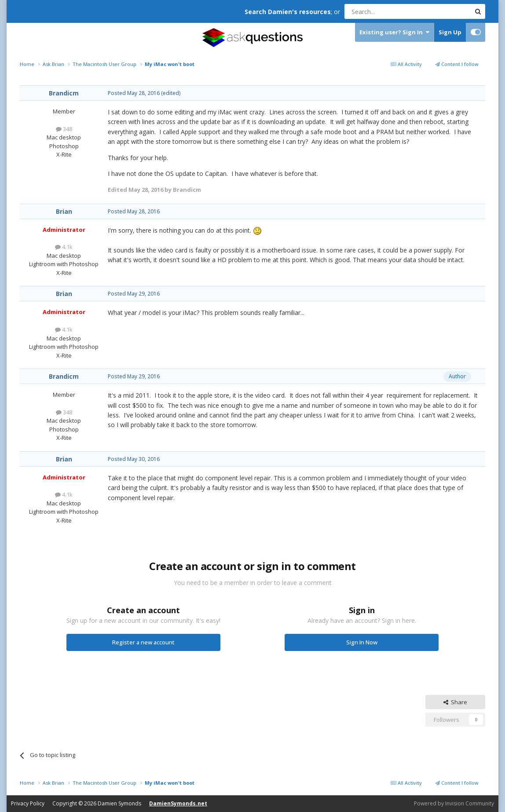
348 (64, 129)
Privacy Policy (28, 803)
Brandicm (64, 93)
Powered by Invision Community (454, 803)
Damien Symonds (119, 803)
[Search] (386, 11)
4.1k (64, 247)
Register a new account (143, 642)
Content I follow (457, 64)
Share (455, 702)
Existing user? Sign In (394, 32)
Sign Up (450, 32)
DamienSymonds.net (178, 803)
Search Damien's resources (288, 12)
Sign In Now (362, 642)
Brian (64, 211)
